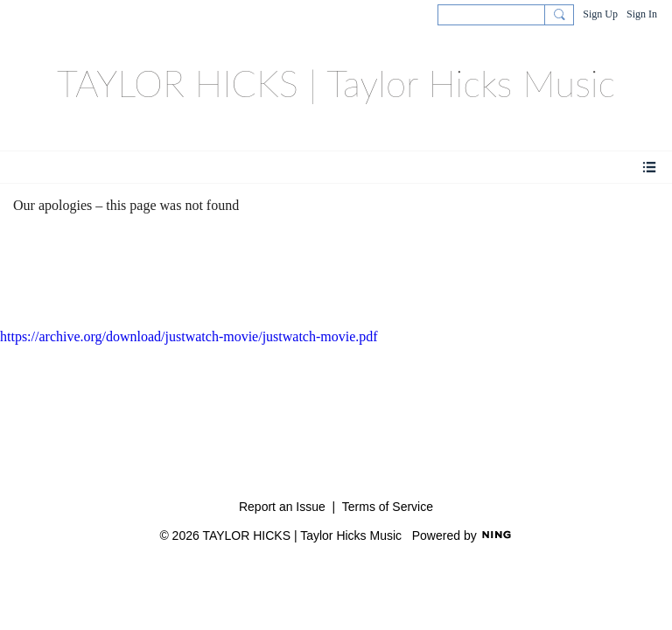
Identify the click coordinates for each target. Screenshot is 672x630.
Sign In (642, 14)
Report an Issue (282, 507)
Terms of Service (388, 507)
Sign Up (600, 14)
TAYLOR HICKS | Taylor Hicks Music (336, 83)
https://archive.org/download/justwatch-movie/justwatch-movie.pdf (189, 336)
